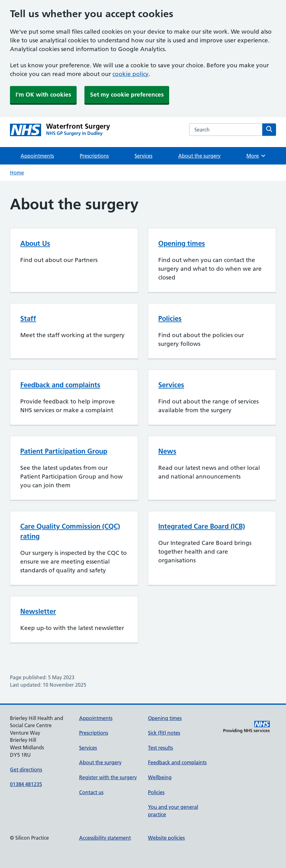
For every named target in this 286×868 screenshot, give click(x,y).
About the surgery (199, 156)
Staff (28, 318)
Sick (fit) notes (164, 733)
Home (17, 173)
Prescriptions (94, 156)
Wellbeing (160, 777)
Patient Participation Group (64, 451)
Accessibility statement (105, 838)
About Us (35, 243)
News (167, 451)
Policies (170, 318)
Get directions (26, 770)
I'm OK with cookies (43, 95)
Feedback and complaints (60, 385)
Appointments (37, 156)
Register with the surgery (108, 777)
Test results (160, 748)
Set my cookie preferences (127, 95)
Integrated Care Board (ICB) (202, 526)
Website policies (166, 838)
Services (143, 156)
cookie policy (131, 74)
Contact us (91, 792)
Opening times (182, 243)
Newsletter (38, 611)
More (256, 156)
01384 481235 (26, 784)
